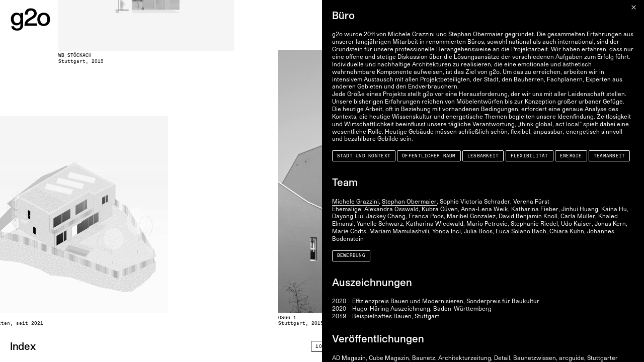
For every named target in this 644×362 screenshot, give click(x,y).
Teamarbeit (610, 156)
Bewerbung (351, 256)
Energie (571, 156)
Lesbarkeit (483, 156)
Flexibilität (530, 156)
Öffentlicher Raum (429, 156)
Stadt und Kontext (364, 156)
